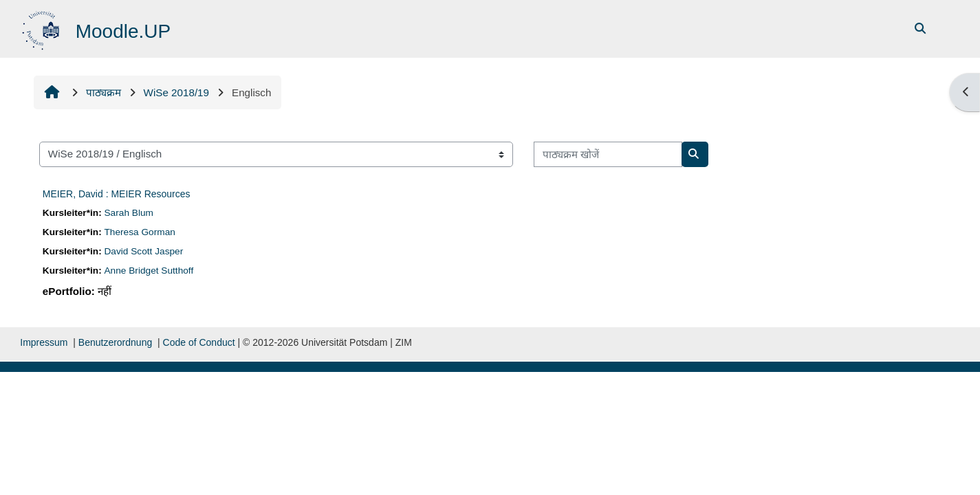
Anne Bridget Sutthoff (149, 271)
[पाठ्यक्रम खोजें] (608, 154)
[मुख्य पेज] (42, 28)
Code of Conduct (199, 342)
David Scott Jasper (144, 251)
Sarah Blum (129, 213)
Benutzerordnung (115, 342)
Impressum (44, 342)
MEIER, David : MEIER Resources (117, 194)
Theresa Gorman (140, 232)
